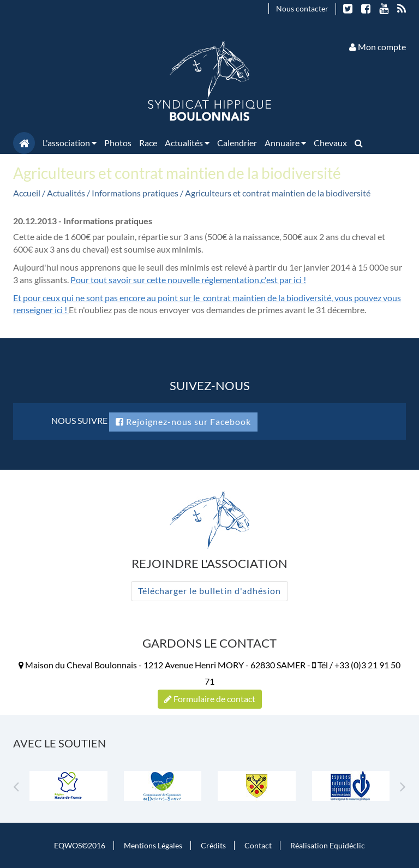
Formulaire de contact (210, 699)
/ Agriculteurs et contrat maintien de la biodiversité (275, 193)
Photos (118, 143)
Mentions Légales (153, 845)
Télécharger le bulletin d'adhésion (209, 591)
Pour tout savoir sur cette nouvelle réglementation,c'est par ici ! (188, 280)
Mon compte (378, 47)
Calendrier (237, 143)
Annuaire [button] (285, 143)
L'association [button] (70, 143)
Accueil (27, 193)
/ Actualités (64, 193)
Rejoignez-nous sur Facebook (183, 421)
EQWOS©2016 (80, 845)
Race (148, 143)
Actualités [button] (187, 143)
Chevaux (330, 143)
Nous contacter (302, 8)
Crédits (213, 845)
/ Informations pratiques (133, 193)
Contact (258, 845)
